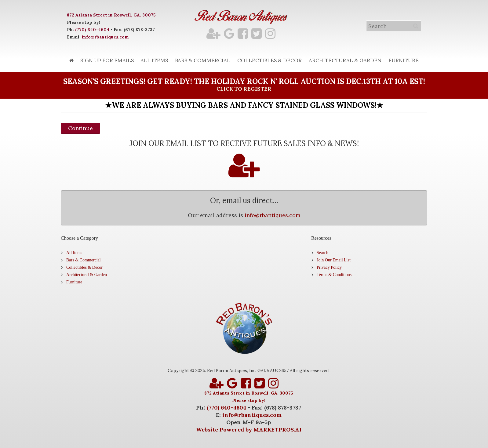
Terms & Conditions (334, 275)
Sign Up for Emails (107, 60)
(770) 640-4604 (92, 30)
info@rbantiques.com (105, 37)
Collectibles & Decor (269, 60)
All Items (154, 60)
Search (322, 253)
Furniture (404, 60)
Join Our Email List (334, 260)
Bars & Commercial (203, 60)
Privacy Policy (329, 267)
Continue (80, 128)
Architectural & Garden (345, 60)
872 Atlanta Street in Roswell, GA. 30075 (111, 15)
